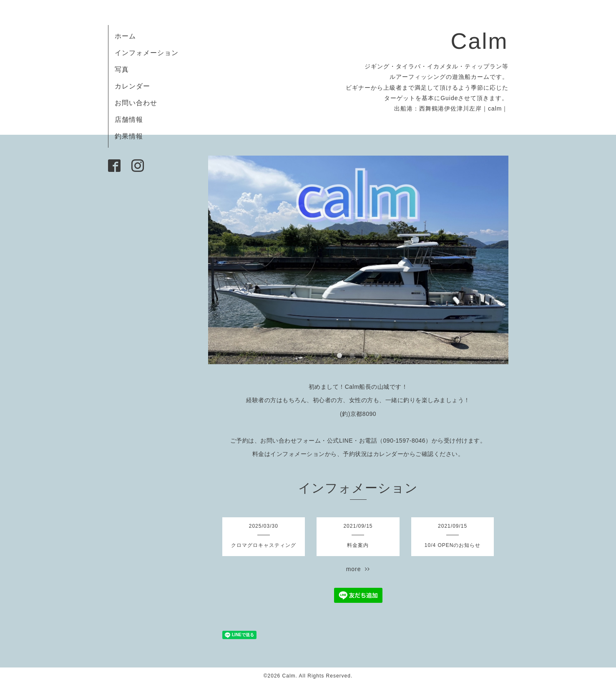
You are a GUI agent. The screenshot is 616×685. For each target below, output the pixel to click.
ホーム (125, 36)
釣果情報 (129, 136)
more (358, 569)
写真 (122, 69)
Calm (479, 41)
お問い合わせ (136, 103)
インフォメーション (147, 53)
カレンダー (132, 86)
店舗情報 (129, 120)
